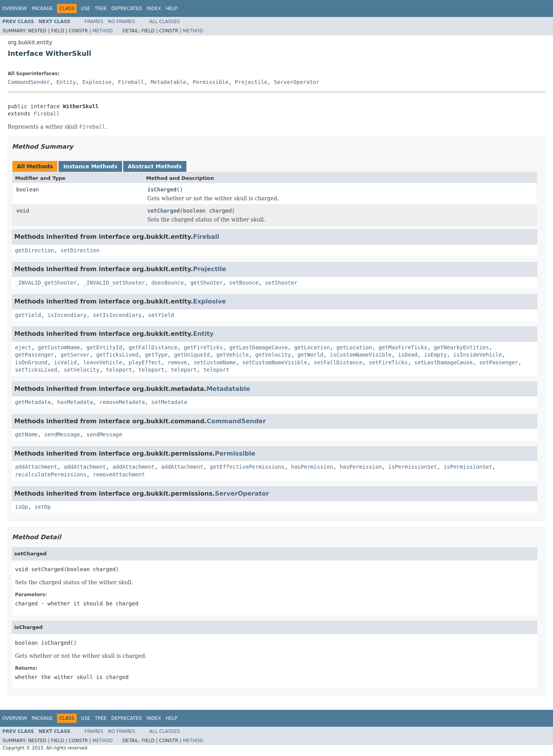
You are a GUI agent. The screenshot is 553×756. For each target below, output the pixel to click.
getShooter (206, 283)
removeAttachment (119, 474)
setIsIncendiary (117, 315)
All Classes (165, 22)
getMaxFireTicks (403, 347)
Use (85, 8)
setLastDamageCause (444, 362)
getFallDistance (153, 347)
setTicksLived (36, 370)
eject (23, 347)
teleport (119, 370)
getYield (28, 315)
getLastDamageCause (258, 347)
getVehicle (233, 355)
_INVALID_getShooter (46, 283)
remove (177, 362)
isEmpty (435, 355)
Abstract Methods (155, 166)
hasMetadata (75, 402)
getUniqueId (192, 355)
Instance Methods (90, 166)
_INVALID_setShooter (114, 283)
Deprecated (127, 8)
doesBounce (168, 283)
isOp (22, 507)
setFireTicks (388, 362)
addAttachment (36, 467)
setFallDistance (338, 362)
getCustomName (59, 347)
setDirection (80, 250)
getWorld (310, 355)
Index (154, 8)
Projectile (251, 82)
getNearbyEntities (461, 347)
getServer (75, 355)
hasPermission (312, 467)
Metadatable (168, 82)
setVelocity (81, 370)
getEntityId (104, 347)
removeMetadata (122, 402)
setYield (161, 315)
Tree (101, 8)
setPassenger (499, 362)
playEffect (145, 362)
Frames (94, 22)
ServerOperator (297, 82)
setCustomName (215, 362)
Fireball (131, 82)
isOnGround (31, 362)
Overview (15, 8)
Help (172, 8)
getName (26, 434)
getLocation (312, 347)
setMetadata (169, 402)
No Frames (121, 22)
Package (42, 8)
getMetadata (33, 402)
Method (103, 31)
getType (156, 355)
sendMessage (62, 434)
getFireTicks (203, 347)
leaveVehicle (103, 362)
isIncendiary (67, 315)
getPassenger (34, 355)
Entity (66, 82)
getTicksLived (117, 355)
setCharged (164, 211)
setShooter (281, 283)
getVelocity (273, 355)
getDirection (34, 250)
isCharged (162, 189)
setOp (43, 507)
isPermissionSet (412, 467)
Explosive (97, 82)
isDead (408, 355)
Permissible (210, 82)
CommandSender (29, 82)
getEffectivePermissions (247, 467)
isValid (65, 362)
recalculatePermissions (51, 474)
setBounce (244, 283)
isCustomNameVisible (361, 355)
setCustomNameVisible (275, 362)
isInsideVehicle (478, 355)
